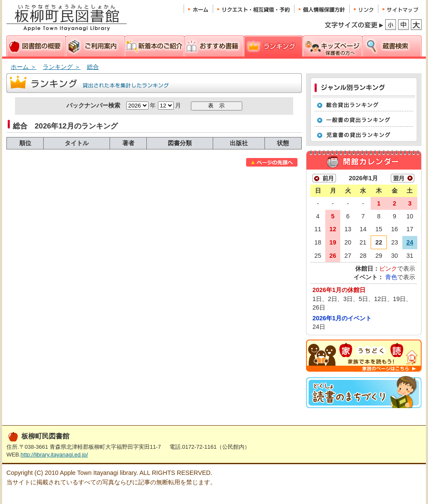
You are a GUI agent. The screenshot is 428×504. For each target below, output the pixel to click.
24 (410, 242)
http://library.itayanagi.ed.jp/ (54, 455)
